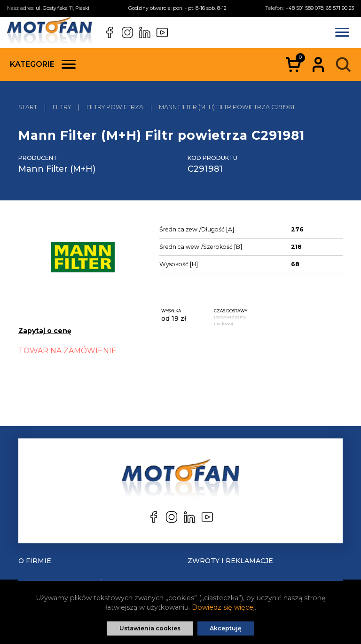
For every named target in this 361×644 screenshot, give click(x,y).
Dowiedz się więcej (223, 607)
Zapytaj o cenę (45, 331)
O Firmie (35, 561)
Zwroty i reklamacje (230, 561)
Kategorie (43, 64)
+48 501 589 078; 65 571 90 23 (320, 8)
